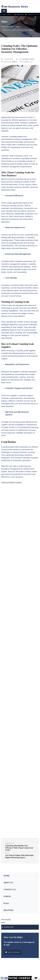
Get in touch (13, 952)
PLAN (6, 903)
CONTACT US (10, 890)
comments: (26, 62)
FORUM (7, 896)
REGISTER (8, 910)
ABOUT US (8, 883)
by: (25, 59)
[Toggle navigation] (4, 11)
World (15, 62)
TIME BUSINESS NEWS (11, 483)
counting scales (16, 137)
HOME (7, 876)
